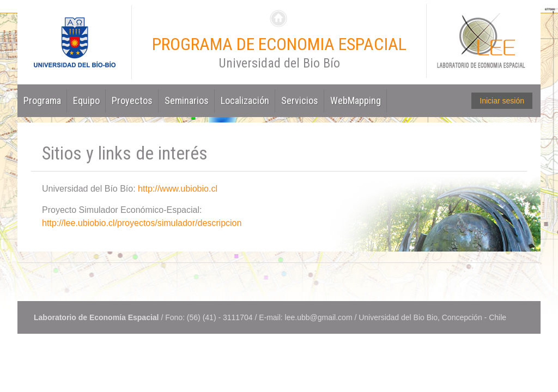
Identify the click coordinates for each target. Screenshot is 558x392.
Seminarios (187, 100)
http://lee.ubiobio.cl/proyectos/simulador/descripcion (142, 223)
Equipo (86, 100)
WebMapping (356, 100)
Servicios (300, 100)
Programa (42, 100)
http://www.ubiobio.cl (178, 189)
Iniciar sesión (502, 101)
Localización (245, 100)
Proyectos (132, 100)
